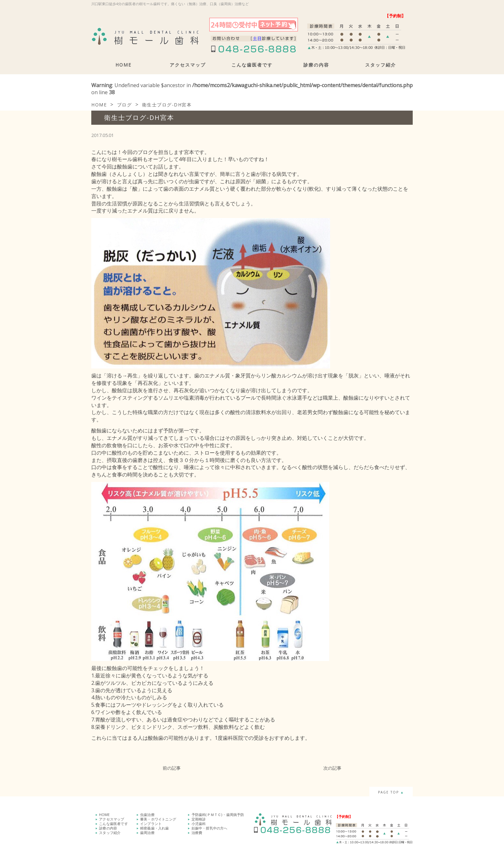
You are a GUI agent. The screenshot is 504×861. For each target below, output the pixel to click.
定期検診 (199, 819)
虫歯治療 (147, 815)
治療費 (197, 833)
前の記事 (172, 768)
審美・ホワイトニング (158, 819)
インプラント (151, 824)
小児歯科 (199, 824)
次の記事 (332, 768)
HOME (123, 65)
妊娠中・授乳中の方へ (210, 828)
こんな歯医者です (252, 65)
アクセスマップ (188, 65)
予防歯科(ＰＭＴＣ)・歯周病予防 (218, 815)
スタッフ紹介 (381, 65)
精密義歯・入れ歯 (155, 828)
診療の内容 (316, 65)
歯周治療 (147, 833)
